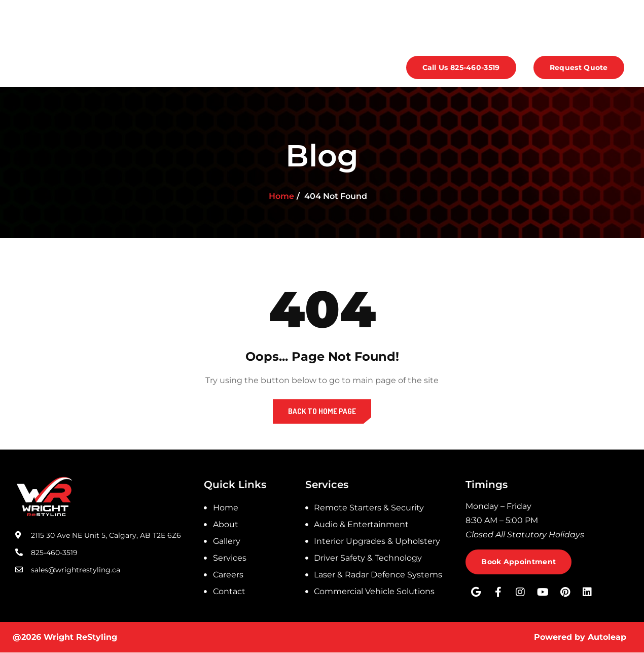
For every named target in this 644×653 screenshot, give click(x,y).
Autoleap (607, 638)
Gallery (161, 67)
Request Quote (579, 68)
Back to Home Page (322, 411)
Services (217, 67)
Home (62, 67)
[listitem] (547, 521)
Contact (326, 67)
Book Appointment (519, 562)
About (111, 67)
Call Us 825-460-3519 (461, 68)
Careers (274, 67)
